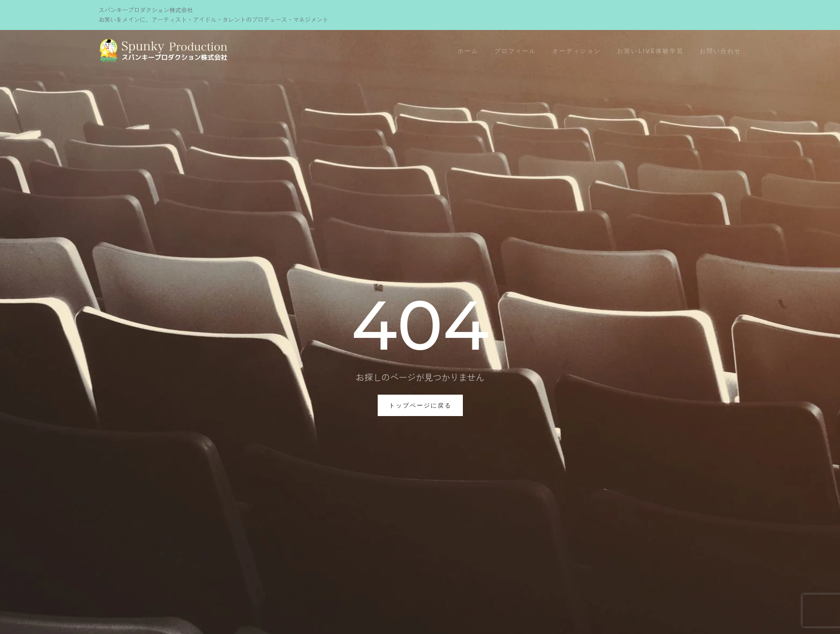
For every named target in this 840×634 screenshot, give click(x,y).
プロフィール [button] (515, 51)
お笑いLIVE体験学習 (650, 51)
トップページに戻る (420, 405)
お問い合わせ (721, 51)
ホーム (468, 51)
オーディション (577, 51)
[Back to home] (163, 51)
